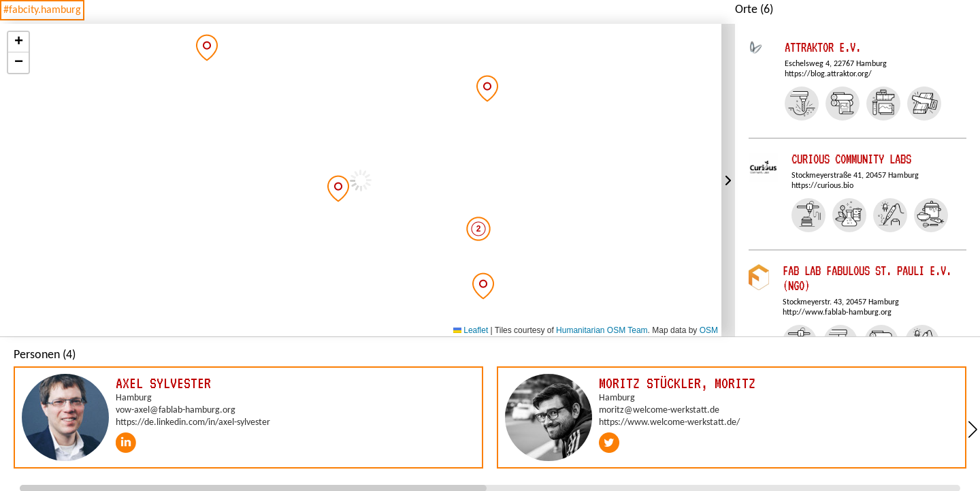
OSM (709, 330)
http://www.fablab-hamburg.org (837, 313)
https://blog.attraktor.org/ (828, 74)
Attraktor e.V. (823, 47)
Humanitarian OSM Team (602, 330)
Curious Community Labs (851, 159)
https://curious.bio (822, 186)
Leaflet (471, 330)
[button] (207, 48)
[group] (248, 417)
